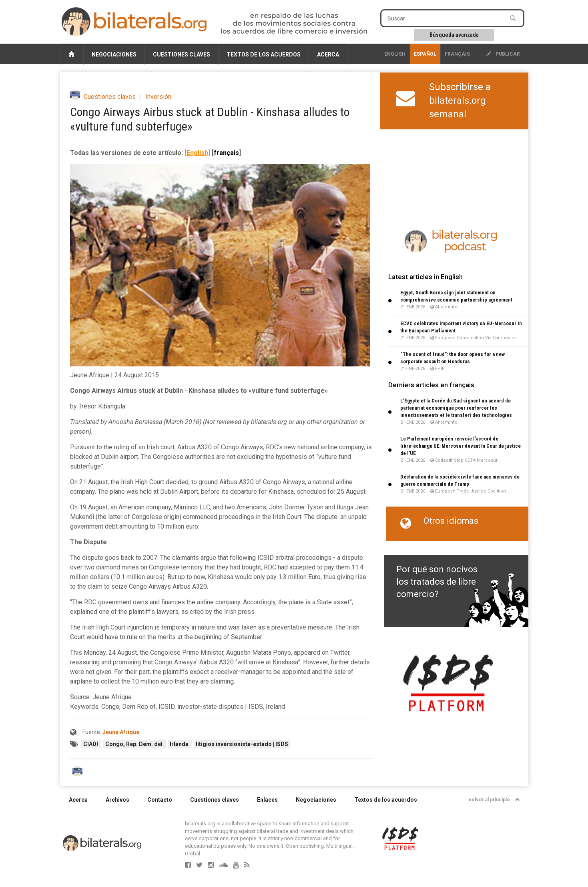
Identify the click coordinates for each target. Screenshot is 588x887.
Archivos (117, 800)
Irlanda (180, 744)
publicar (503, 54)
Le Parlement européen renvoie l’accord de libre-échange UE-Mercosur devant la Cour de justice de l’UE (461, 446)
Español (425, 54)
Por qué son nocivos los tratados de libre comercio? (437, 582)
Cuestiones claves (182, 54)
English (395, 54)
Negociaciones (114, 54)
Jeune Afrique (121, 732)
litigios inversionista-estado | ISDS (242, 744)
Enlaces (267, 800)
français (457, 54)
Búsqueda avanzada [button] (454, 35)
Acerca (328, 54)
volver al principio (494, 800)
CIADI (91, 744)
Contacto (160, 800)
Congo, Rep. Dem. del (134, 744)
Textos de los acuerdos (264, 54)
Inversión (158, 97)
